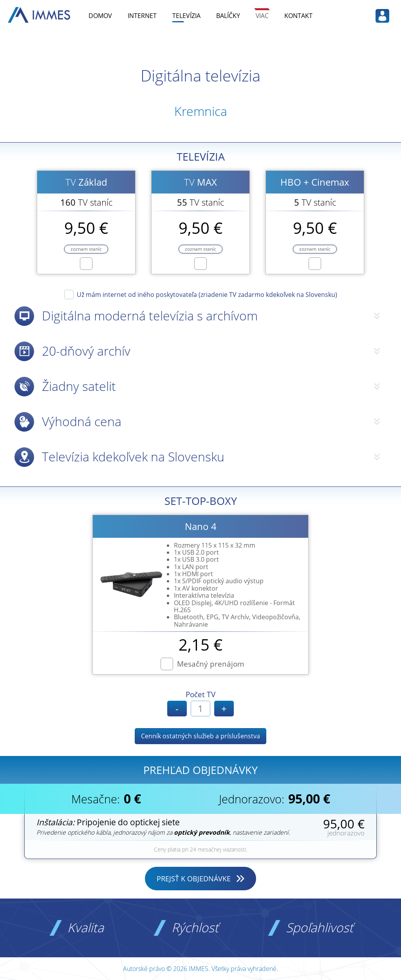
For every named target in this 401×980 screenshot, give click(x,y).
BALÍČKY (228, 16)
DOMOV (100, 16)
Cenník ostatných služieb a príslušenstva (200, 736)
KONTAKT (298, 16)
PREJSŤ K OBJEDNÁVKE (194, 879)
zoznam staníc (86, 249)
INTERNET (142, 16)
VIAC (262, 16)
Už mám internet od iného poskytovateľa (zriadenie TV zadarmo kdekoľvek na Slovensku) (207, 294)
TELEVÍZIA (186, 16)
